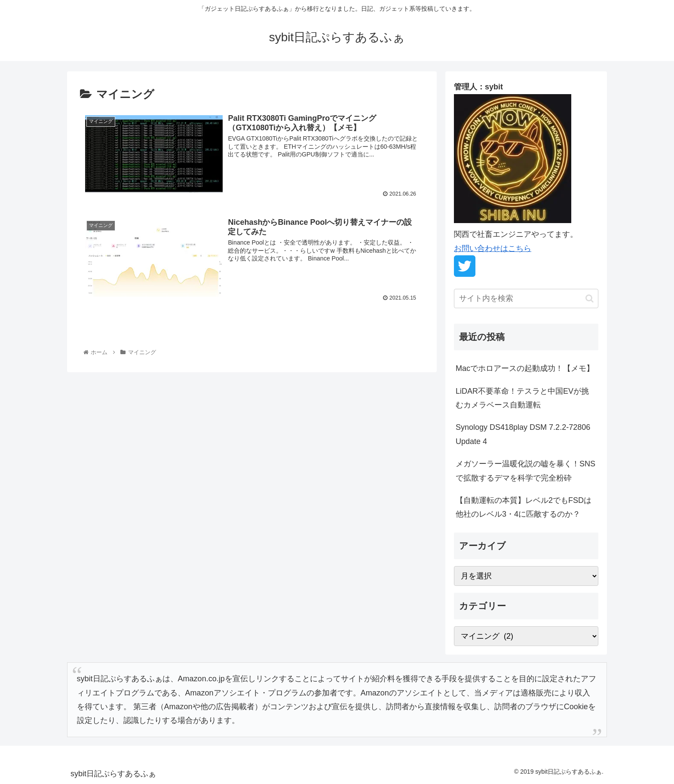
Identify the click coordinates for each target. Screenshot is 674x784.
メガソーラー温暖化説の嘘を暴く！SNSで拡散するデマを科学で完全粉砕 (525, 471)
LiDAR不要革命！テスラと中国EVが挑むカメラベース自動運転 (522, 398)
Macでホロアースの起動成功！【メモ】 (525, 368)
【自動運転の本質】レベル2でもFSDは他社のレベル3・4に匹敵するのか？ (524, 507)
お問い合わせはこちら (493, 248)
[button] (590, 299)
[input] (526, 299)
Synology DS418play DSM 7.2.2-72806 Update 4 (523, 434)
